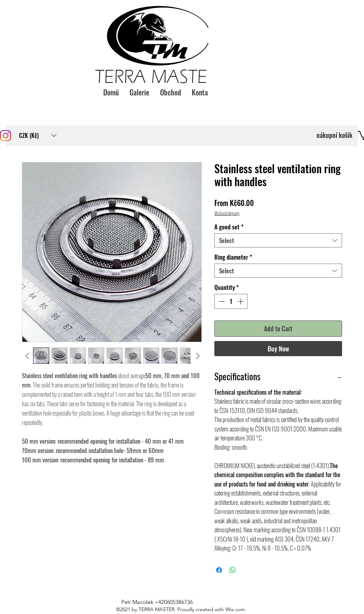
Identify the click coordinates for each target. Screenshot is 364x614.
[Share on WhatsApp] (233, 570)
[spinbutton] (231, 301)
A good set (229, 227)
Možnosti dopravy (227, 213)
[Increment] (241, 301)
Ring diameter (233, 257)
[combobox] (278, 240)
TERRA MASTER (156, 77)
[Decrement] (221, 301)
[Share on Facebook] (219, 570)
